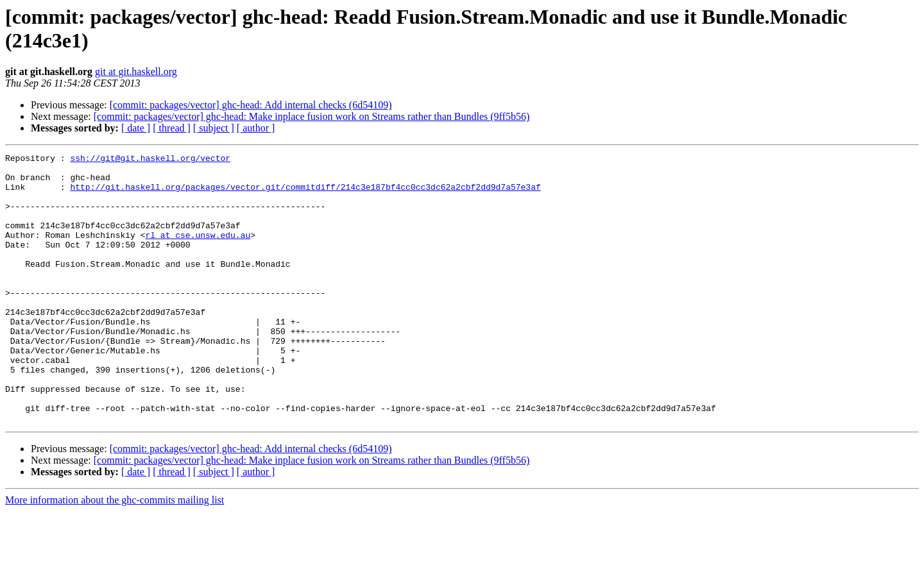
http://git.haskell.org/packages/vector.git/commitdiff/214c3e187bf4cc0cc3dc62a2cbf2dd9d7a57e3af (305, 194)
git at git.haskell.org (136, 72)
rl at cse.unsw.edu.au (198, 252)
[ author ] (256, 128)
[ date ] (136, 128)
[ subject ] (214, 128)
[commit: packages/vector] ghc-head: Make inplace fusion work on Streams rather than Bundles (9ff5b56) (312, 116)
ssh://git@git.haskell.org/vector (150, 160)
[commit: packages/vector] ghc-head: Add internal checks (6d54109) (251, 105)
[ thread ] (172, 128)
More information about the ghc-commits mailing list (115, 554)
